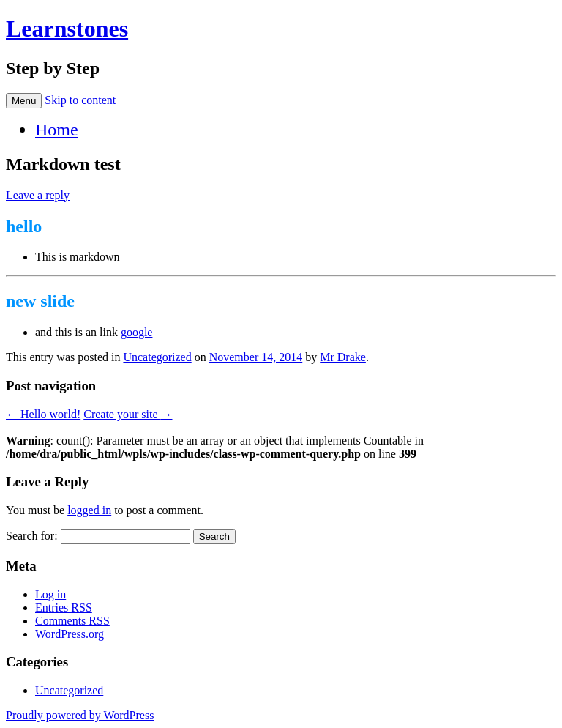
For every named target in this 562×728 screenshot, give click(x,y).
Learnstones (67, 29)
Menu (24, 101)
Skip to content (80, 100)
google (142, 332)
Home (57, 130)
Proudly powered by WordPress (85, 715)
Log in (50, 594)
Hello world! (43, 414)
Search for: (32, 536)
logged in (89, 510)
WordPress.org (75, 634)
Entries (64, 608)
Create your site (128, 414)
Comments (72, 621)
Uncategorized (157, 357)
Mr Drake (343, 357)
